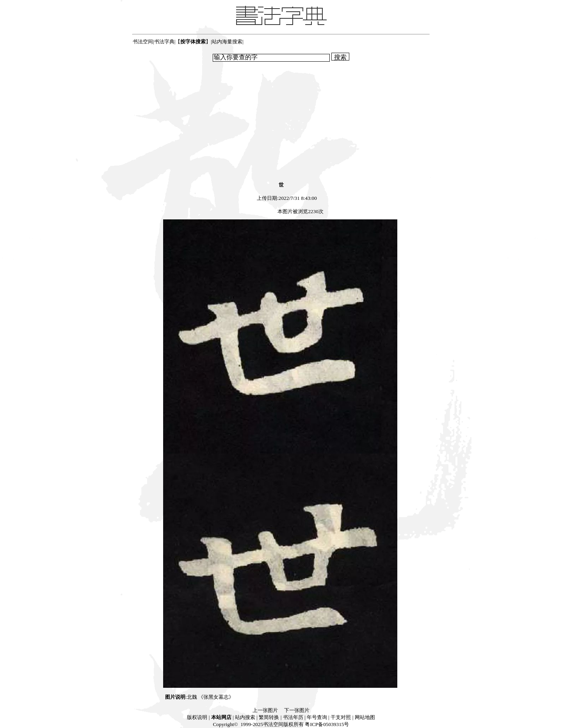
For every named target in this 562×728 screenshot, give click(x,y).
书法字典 (164, 42)
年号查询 (317, 717)
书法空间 (143, 42)
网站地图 (365, 717)
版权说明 (197, 717)
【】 (193, 42)
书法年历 (293, 717)
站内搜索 (245, 717)
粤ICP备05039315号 (327, 724)
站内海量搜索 (227, 42)
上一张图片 (265, 710)
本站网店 (221, 717)
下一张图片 (297, 710)
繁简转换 (269, 717)
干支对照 (341, 717)
